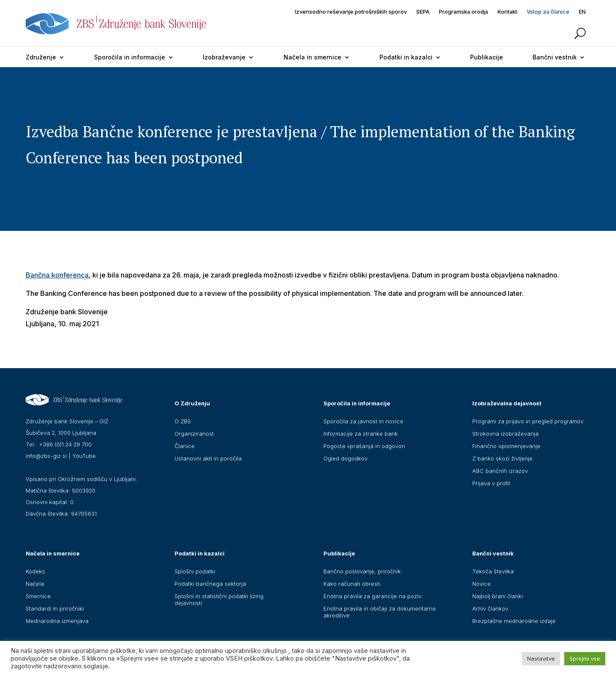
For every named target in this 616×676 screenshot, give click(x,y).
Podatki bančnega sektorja (210, 584)
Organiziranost (194, 434)
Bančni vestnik (555, 57)
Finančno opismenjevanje (506, 446)
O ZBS (183, 421)
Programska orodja (463, 12)
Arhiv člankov (490, 608)
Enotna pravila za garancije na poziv (372, 596)
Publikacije (487, 57)
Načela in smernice (312, 57)
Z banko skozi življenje (502, 458)
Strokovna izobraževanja (505, 434)
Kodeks (35, 571)
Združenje (41, 57)
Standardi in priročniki (55, 608)
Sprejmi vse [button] (585, 658)
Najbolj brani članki (498, 596)
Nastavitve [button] (541, 658)
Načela (35, 584)
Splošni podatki (195, 571)
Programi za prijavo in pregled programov (528, 421)
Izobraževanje (224, 57)
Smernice (38, 596)
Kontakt (507, 12)
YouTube (84, 456)
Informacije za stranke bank (361, 434)
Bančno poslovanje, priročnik (362, 571)
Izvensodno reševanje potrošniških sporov (351, 12)
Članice (185, 446)
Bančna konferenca (57, 275)
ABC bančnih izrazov (500, 471)
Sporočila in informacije (130, 57)
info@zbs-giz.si (46, 456)
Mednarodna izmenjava (57, 621)
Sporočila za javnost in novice (363, 421)
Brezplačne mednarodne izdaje (514, 621)
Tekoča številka (493, 571)
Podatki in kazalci (406, 57)
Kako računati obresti (352, 584)
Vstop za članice (548, 12)
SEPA (423, 12)
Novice (481, 584)
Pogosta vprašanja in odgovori (364, 446)
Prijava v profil (491, 483)
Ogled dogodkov (345, 458)
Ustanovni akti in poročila (208, 458)
